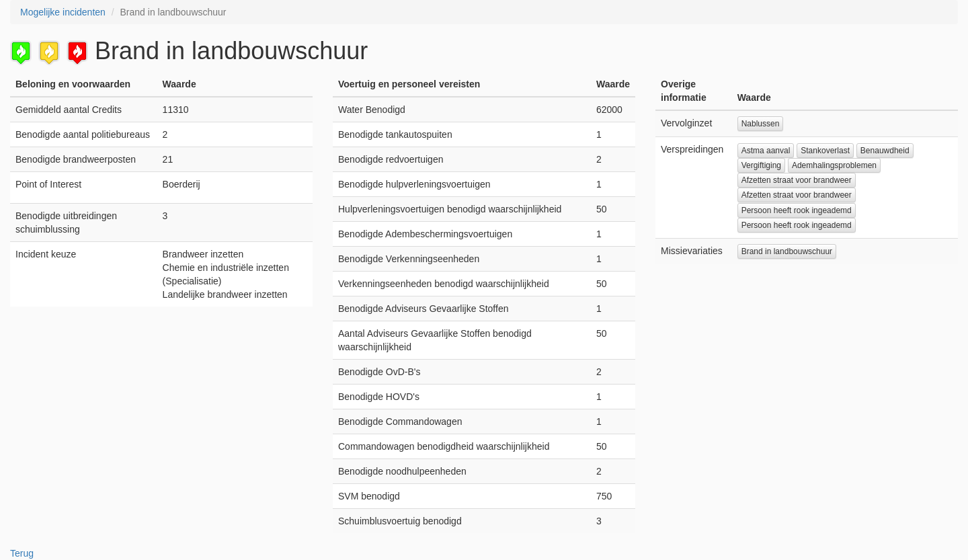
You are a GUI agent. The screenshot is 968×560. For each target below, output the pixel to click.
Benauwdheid (885, 151)
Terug (22, 553)
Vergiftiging (761, 165)
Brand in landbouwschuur (787, 251)
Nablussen (761, 124)
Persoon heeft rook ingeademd (797, 210)
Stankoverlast (825, 151)
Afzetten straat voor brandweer (797, 180)
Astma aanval (766, 151)
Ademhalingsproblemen (834, 165)
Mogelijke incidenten (63, 12)
